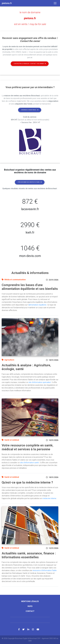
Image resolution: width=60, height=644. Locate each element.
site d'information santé (29, 463)
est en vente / (30, 24)
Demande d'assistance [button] (30, 110)
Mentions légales (30, 601)
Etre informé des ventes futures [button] (30, 182)
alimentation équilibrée (37, 305)
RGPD (30, 606)
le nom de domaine (30, 12)
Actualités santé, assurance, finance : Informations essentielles (29, 555)
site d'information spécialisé (40, 382)
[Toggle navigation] (55, 3)
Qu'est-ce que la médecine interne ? (27, 482)
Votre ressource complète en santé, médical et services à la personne (27, 447)
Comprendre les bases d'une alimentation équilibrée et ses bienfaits (30, 287)
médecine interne (49, 498)
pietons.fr (30, 18)
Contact (30, 611)
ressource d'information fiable (45, 570)
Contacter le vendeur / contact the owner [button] (30, 64)
